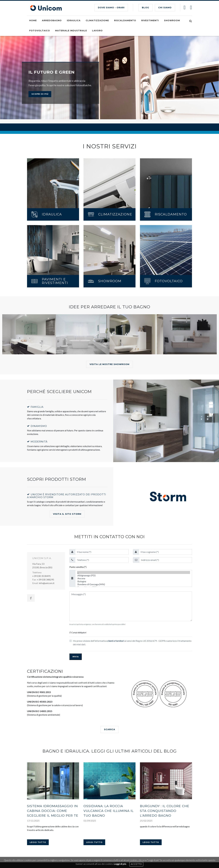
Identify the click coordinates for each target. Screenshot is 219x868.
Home (33, 20)
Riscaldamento (125, 20)
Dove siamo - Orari (111, 8)
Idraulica (74, 20)
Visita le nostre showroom (109, 328)
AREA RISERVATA (168, 833)
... (134, 536)
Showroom (172, 20)
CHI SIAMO (165, 8)
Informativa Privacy (85, 851)
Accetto (136, 864)
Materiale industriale (71, 31)
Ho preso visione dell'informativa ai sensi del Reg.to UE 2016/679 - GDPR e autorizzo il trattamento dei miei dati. (132, 606)
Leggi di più (120, 864)
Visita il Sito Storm (67, 477)
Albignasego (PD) (134, 539)
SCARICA (110, 693)
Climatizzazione (97, 20)
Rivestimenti (150, 20)
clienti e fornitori (116, 604)
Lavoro (97, 31)
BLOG (145, 8)
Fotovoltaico (40, 31)
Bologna (134, 545)
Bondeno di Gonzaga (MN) (134, 548)
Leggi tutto (38, 772)
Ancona (134, 542)
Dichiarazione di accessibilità (112, 851)
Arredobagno (52, 20)
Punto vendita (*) (78, 530)
